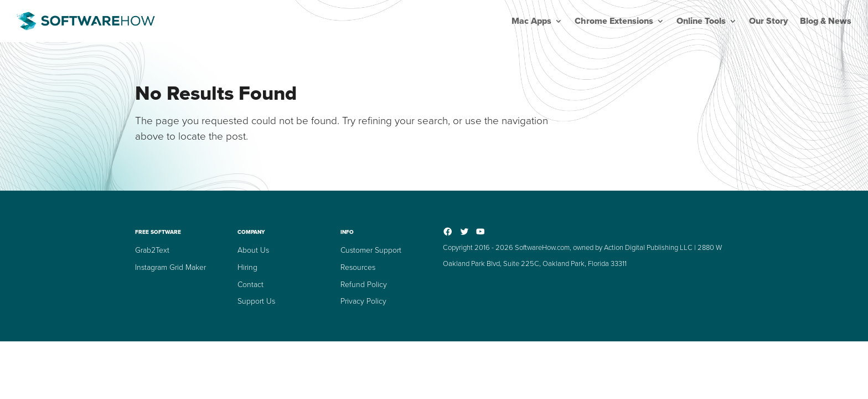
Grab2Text (152, 250)
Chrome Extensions (614, 21)
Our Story (768, 21)
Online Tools (701, 21)
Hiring (247, 267)
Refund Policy (364, 285)
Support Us (256, 301)
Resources (358, 267)
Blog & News (826, 21)
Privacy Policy (363, 301)
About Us (253, 250)
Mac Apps (531, 21)
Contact (250, 285)
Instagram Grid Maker (170, 267)
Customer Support (371, 250)
